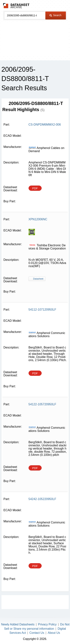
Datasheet (38, 279)
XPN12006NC (38, 219)
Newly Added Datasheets (18, 624)
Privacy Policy (47, 624)
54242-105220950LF (42, 499)
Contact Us (37, 633)
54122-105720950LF (42, 404)
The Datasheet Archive (16, 6)
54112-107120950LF (42, 310)
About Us (54, 633)
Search (55, 15)
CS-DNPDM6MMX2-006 (45, 125)
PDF (35, 188)
